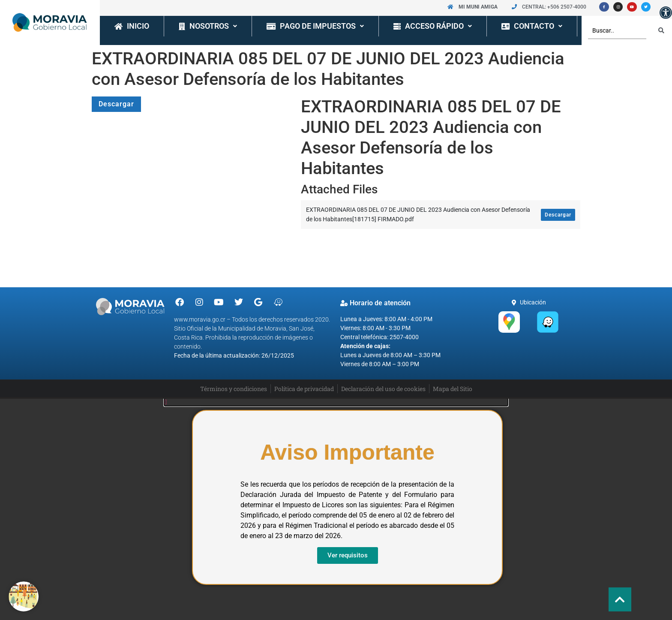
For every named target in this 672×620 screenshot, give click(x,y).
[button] (666, 13)
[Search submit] (661, 30)
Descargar (116, 104)
